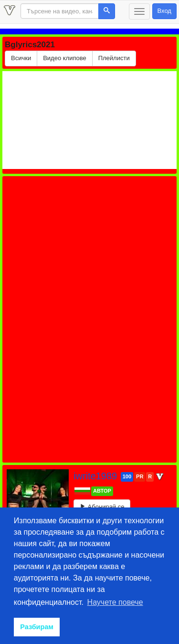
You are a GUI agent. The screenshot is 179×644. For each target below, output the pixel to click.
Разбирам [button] (37, 627)
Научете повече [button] (115, 602)
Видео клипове (65, 58)
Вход (164, 11)
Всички (21, 58)
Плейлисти (114, 58)
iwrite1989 (97, 476)
